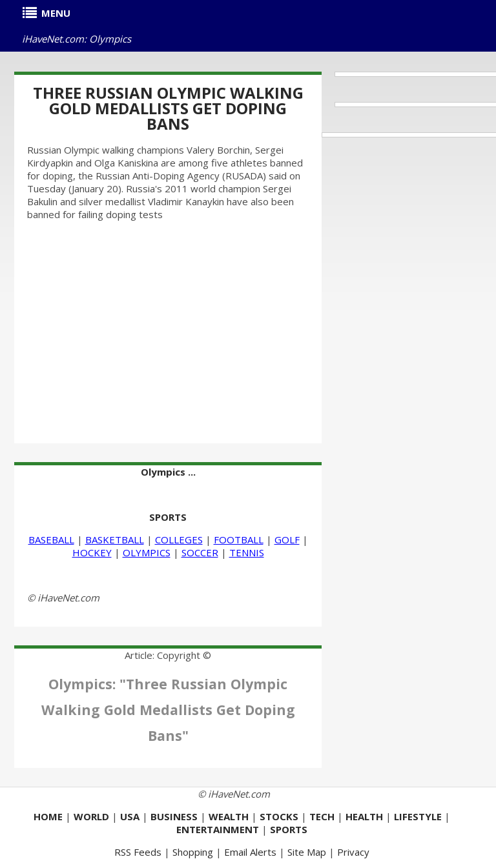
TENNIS (247, 552)
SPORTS (168, 517)
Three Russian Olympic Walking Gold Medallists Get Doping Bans (168, 108)
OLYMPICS (147, 552)
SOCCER (200, 552)
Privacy (353, 852)
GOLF (287, 540)
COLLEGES (179, 540)
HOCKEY (92, 552)
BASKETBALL (115, 540)
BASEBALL (51, 540)
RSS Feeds (138, 852)
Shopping (193, 852)
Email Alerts (250, 852)
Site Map (307, 852)
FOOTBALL (239, 540)
